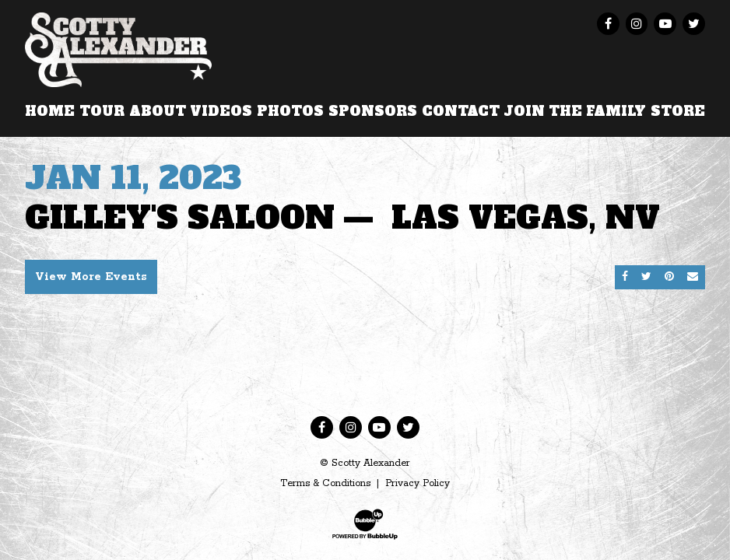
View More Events (91, 277)
